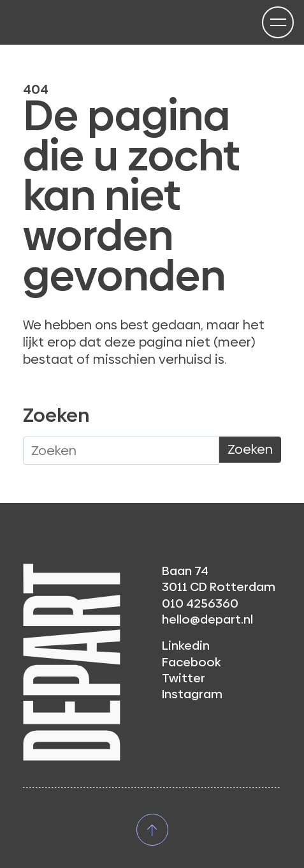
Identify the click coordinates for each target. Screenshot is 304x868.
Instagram (192, 694)
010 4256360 (200, 603)
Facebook (192, 662)
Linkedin (186, 646)
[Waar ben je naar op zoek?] (121, 451)
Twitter (184, 678)
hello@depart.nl (207, 619)
